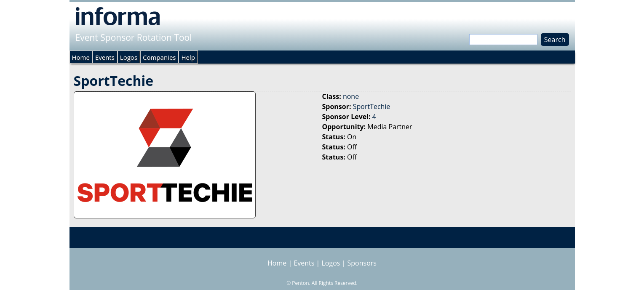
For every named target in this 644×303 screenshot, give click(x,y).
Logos (129, 57)
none (351, 96)
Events (105, 57)
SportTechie (372, 106)
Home (81, 57)
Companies (159, 57)
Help (188, 57)
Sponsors (362, 263)
